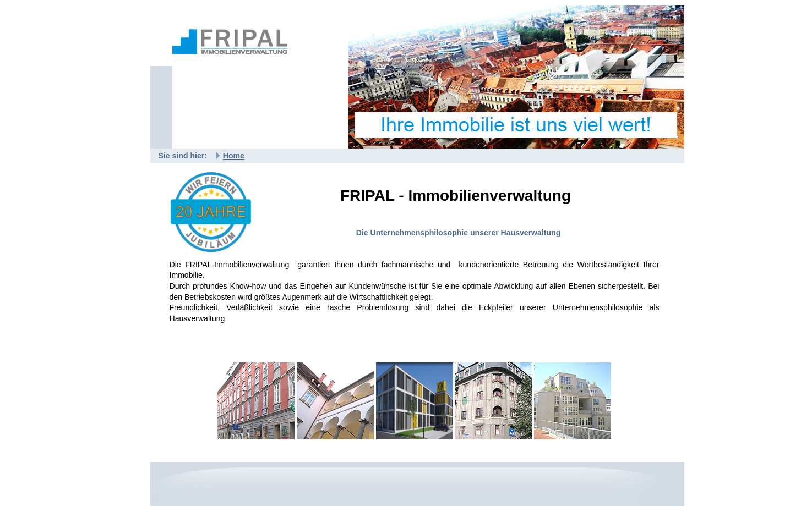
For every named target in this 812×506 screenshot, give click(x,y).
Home (234, 156)
